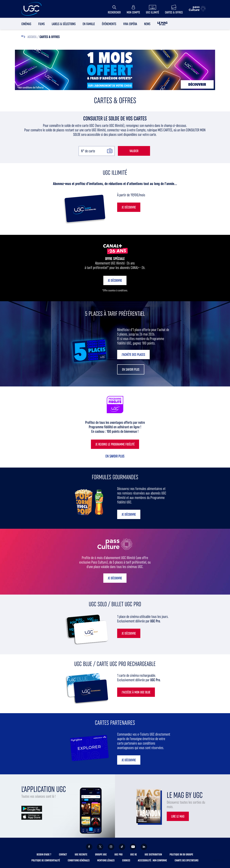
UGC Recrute (81, 854)
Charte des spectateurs (187, 860)
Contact (63, 854)
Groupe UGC (101, 854)
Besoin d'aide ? (44, 854)
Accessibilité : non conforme (152, 860)
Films (42, 24)
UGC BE (134, 854)
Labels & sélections (64, 24)
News (147, 24)
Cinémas (26, 24)
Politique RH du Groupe (181, 854)
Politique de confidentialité (46, 860)
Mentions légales (106, 860)
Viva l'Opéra (130, 24)
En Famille (89, 24)
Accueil (32, 37)
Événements (109, 24)
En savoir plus (115, 456)
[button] (131, 369)
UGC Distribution (153, 854)
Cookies (126, 860)
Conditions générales (79, 860)
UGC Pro (119, 854)
